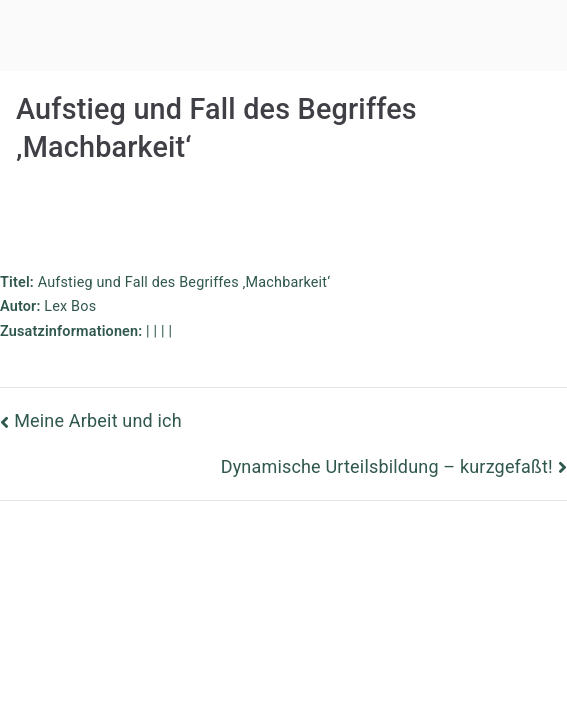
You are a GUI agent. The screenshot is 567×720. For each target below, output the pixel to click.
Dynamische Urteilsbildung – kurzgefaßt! (387, 466)
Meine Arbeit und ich (98, 420)
